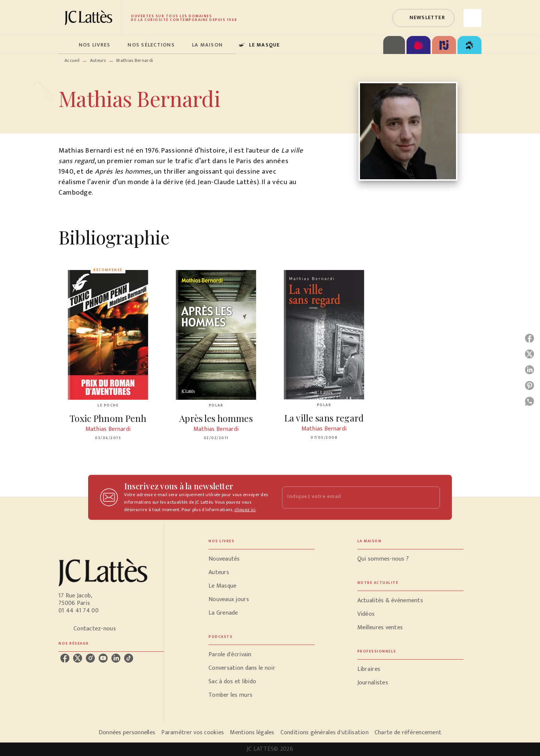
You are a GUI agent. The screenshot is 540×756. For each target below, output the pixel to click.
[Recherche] (472, 18)
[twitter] (78, 658)
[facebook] (65, 658)
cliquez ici (245, 510)
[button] (423, 18)
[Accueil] (90, 18)
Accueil (72, 60)
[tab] (66, 45)
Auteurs (98, 60)
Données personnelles (127, 733)
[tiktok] (129, 658)
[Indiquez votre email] (352, 497)
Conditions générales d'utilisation (325, 733)
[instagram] (90, 658)
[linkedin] (116, 658)
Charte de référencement (408, 733)
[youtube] (103, 658)
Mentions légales (252, 733)
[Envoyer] (431, 497)
